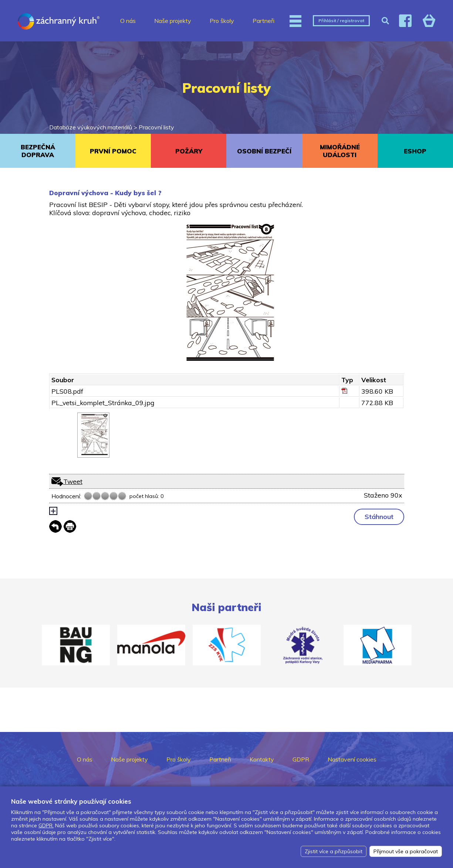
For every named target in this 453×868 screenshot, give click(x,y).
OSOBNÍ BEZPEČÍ (264, 151)
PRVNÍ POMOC (113, 151)
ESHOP (415, 151)
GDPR (301, 759)
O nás (128, 21)
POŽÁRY (189, 151)
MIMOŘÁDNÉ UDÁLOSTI (340, 151)
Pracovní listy (156, 127)
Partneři (263, 21)
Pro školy (222, 21)
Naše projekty (173, 21)
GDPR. (46, 825)
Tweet (73, 481)
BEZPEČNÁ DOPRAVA (38, 151)
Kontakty (262, 759)
